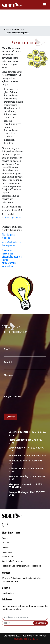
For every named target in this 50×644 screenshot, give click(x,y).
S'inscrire (41, 623)
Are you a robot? (12, 397)
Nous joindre (8, 557)
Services (18, 30)
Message (9, 375)
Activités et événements (13, 561)
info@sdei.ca (8, 593)
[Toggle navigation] (45, 5)
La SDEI (5, 543)
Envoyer (11, 417)
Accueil (8, 30)
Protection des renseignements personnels (21, 566)
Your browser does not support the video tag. (25, 14)
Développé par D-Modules (26, 639)
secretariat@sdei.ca (12, 217)
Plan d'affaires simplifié (8, 236)
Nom (7, 349)
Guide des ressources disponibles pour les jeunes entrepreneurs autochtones (12, 258)
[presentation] (24, 404)
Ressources (7, 552)
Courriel (8, 362)
